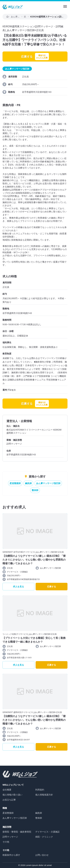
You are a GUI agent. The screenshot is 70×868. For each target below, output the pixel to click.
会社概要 (7, 790)
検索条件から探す (11, 855)
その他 (6, 842)
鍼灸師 (28, 483)
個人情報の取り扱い (12, 795)
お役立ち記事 (9, 800)
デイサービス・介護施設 (47, 832)
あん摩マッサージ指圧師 (48, 483)
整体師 (35, 490)
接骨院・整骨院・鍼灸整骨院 (17, 832)
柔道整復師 (15, 483)
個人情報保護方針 (44, 795)
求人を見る (18, 586)
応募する (52, 586)
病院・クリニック (44, 837)
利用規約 (40, 790)
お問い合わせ (42, 855)
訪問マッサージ (10, 837)
